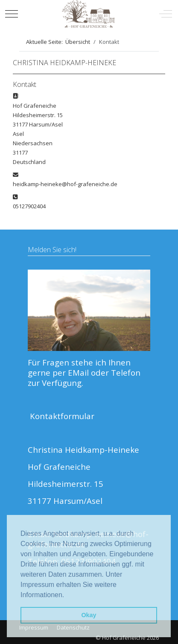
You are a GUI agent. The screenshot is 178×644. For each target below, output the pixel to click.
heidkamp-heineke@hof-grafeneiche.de (65, 184)
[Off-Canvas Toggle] (166, 14)
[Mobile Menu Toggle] (12, 14)
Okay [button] (89, 615)
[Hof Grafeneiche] (88, 14)
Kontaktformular (62, 416)
